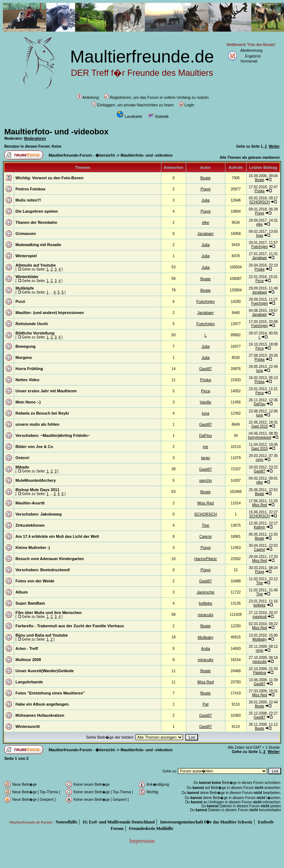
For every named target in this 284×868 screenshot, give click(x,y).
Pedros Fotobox (31, 189)
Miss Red (206, 503)
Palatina (260, 673)
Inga (259, 236)
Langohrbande (29, 682)
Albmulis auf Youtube (36, 265)
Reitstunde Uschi (32, 324)
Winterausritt (28, 726)
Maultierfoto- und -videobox (56, 132)
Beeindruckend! (55, 570)
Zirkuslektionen (30, 525)
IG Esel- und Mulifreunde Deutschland (119, 822)
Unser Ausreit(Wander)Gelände (45, 671)
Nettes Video (27, 380)
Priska (260, 191)
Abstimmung (251, 50)
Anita (205, 648)
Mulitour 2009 (28, 660)
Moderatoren (35, 138)
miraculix (205, 615)
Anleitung (88, 97)
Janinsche (206, 592)
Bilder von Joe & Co (34, 447)
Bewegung (26, 346)
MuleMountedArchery (36, 480)
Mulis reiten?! (28, 200)
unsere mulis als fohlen (37, 424)
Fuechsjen (260, 247)
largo (205, 458)
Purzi (20, 301)
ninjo (259, 460)
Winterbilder (27, 277)
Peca (260, 281)
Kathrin (260, 527)
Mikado (22, 467)
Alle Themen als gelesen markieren (250, 158)
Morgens (24, 357)
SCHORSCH (259, 202)
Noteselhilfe (67, 822)
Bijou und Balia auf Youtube (42, 635)
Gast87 (205, 369)
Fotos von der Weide (35, 581)
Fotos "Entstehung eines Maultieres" (50, 693)
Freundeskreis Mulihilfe (151, 828)
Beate (205, 178)
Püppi (206, 189)
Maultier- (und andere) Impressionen (50, 313)
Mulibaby (206, 637)
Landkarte (129, 116)
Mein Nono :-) (28, 402)
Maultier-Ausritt (30, 503)
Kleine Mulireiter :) (33, 548)
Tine (205, 525)
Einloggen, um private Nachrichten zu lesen (133, 105)
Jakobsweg (51, 514)
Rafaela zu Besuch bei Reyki (42, 413)
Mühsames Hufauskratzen (40, 715)
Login (187, 105)
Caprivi (206, 536)
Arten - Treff (27, 648)
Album (22, 592)
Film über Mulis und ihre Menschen (49, 613)
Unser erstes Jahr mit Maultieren (46, 391)
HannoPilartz (205, 559)
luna (260, 371)
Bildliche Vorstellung (35, 333)
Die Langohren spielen (37, 211)
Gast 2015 (260, 426)
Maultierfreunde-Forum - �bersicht (82, 155)
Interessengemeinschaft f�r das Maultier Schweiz (206, 822)
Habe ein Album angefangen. (43, 704)
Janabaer (206, 234)
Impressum (142, 841)
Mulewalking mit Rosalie (38, 245)
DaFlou (260, 404)
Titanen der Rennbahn (36, 222)
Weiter (274, 146)
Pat (205, 704)
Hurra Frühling (29, 369)
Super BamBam (30, 603)
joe (205, 447)
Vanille (206, 402)
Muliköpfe (25, 288)
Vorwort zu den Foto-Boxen (58, 178)
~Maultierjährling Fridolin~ (65, 435)
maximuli (259, 617)
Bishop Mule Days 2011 (37, 490)
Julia (205, 200)
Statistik (158, 116)
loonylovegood (260, 437)
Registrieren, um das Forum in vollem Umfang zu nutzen (156, 97)
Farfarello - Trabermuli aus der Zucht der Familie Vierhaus (70, 626)
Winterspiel (26, 256)
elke (206, 222)
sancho (205, 480)
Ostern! (22, 458)
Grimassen (26, 234)
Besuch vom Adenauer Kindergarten (50, 559)
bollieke (205, 603)
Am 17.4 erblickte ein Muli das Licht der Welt (57, 536)
